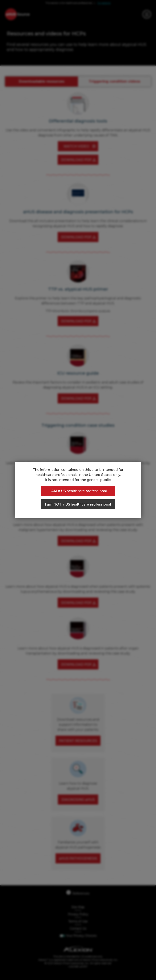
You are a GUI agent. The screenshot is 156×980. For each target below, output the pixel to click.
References (78, 893)
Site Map (78, 907)
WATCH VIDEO (76, 146)
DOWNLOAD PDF (76, 160)
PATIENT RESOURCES (78, 741)
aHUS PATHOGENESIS (78, 858)
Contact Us (78, 929)
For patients (104, 3)
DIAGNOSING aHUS (78, 800)
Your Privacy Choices (81, 936)
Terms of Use (78, 921)
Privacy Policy (78, 914)
